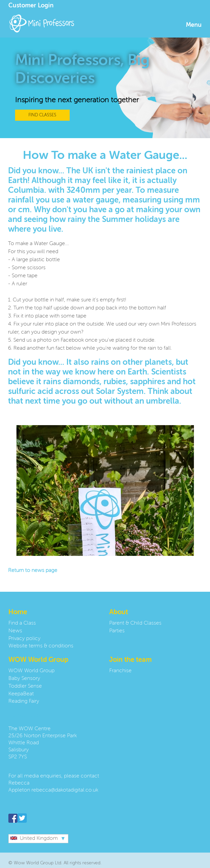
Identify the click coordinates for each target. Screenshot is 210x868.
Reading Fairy (24, 701)
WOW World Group (31, 671)
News (15, 631)
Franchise (120, 671)
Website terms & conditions (41, 646)
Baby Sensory (24, 679)
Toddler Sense (25, 686)
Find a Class (22, 623)
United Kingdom (34, 838)
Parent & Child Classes (135, 623)
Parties (117, 631)
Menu (194, 25)
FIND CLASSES (42, 115)
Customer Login (31, 6)
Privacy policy (24, 639)
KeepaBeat (21, 694)
